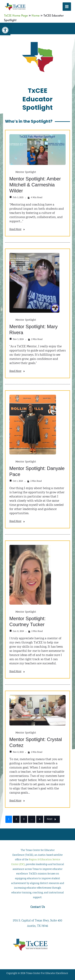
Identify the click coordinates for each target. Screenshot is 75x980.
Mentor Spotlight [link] (26, 172)
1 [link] (9, 819)
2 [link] (16, 819)
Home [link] (36, 15)
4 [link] (40, 819)
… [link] (32, 819)
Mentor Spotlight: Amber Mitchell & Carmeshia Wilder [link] (35, 185)
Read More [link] (17, 230)
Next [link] (52, 819)
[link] (5, 30)
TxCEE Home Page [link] (16, 15)
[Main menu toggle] (67, 7)
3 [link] (24, 819)
